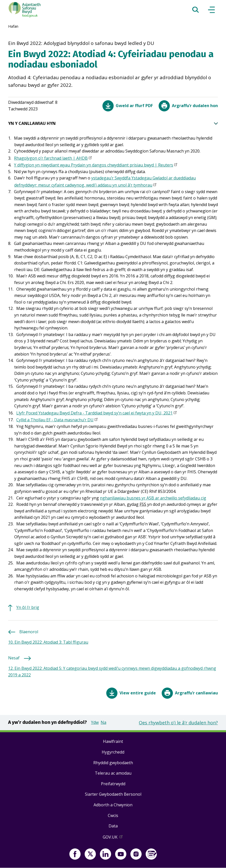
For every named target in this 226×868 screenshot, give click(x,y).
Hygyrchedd (113, 752)
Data (113, 826)
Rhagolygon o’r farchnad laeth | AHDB (53, 159)
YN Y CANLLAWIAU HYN (113, 124)
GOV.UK (113, 838)
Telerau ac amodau (113, 773)
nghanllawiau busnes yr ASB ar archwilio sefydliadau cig (153, 498)
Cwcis (113, 815)
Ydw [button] (95, 722)
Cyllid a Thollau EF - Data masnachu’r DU (57, 420)
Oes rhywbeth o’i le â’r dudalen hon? (178, 723)
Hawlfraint (113, 741)
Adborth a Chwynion (113, 805)
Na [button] (103, 722)
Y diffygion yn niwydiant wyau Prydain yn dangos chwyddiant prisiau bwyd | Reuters (96, 165)
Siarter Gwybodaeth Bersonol (113, 794)
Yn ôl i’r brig (28, 607)
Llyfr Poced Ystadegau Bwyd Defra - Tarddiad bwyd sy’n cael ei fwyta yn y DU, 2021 (97, 413)
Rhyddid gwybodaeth (113, 763)
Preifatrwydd (113, 784)
